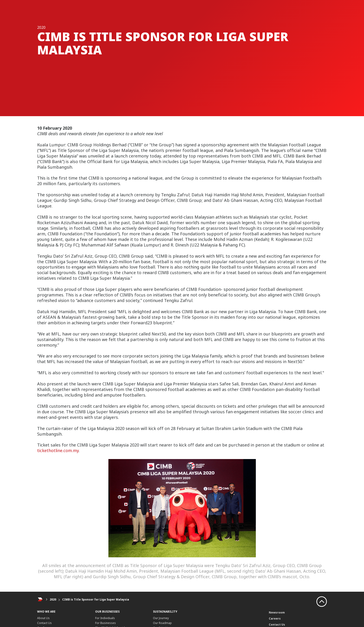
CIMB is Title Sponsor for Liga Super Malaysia (96, 599)
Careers (275, 619)
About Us (43, 618)
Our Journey (161, 618)
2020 (53, 599)
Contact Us (44, 623)
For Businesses (106, 623)
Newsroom (277, 612)
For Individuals (105, 618)
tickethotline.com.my (58, 450)
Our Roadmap (162, 623)
